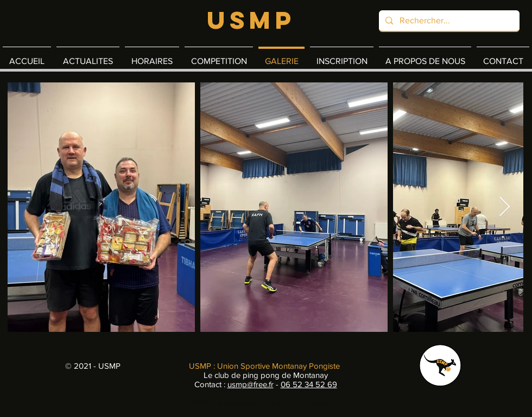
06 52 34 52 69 (309, 384)
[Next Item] (505, 207)
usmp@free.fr (251, 384)
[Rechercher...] (448, 21)
